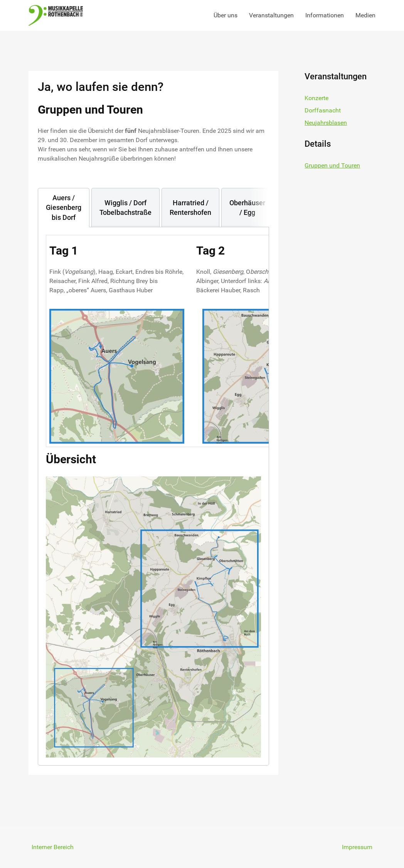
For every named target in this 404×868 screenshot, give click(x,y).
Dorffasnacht (323, 110)
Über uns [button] (226, 15)
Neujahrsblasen (326, 123)
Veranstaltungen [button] (271, 15)
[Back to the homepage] (56, 15)
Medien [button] (365, 15)
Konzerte (316, 98)
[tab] (64, 208)
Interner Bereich (53, 847)
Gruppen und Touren (332, 165)
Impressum (357, 847)
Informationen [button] (325, 15)
